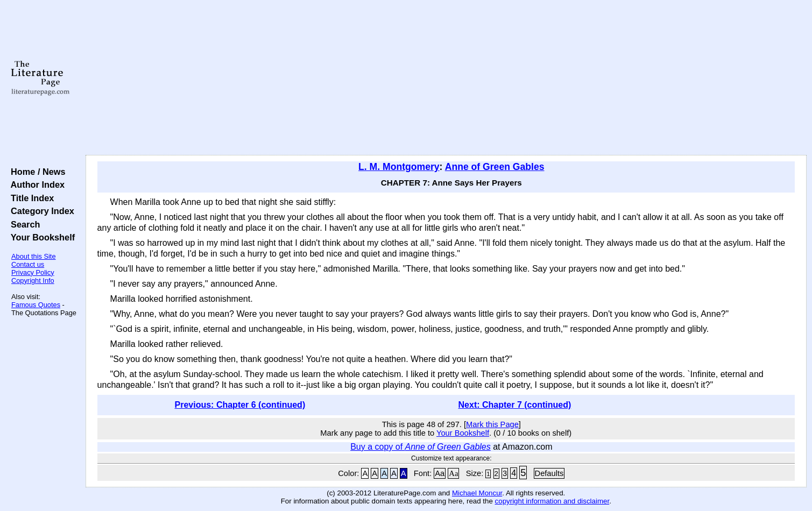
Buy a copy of (421, 447)
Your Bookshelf (40, 237)
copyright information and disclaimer (552, 501)
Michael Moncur (477, 493)
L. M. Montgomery (399, 167)
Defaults (549, 473)
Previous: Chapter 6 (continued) (240, 405)
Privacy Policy (33, 272)
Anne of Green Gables (495, 167)
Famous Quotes (36, 305)
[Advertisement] (446, 78)
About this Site (34, 256)
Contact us (28, 264)
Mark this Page (492, 424)
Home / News (36, 172)
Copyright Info (33, 281)
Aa (440, 473)
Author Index (35, 184)
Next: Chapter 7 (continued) (515, 405)
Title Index (30, 198)
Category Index (40, 211)
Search (23, 224)
